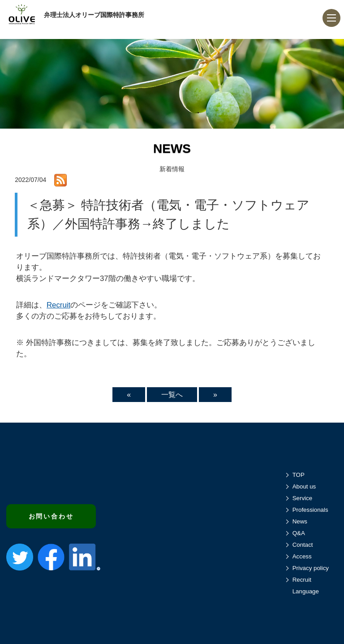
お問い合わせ (51, 516)
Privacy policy (311, 568)
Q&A (299, 533)
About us (304, 486)
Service (302, 498)
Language (306, 591)
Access (302, 556)
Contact (303, 545)
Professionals (310, 510)
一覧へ (172, 395)
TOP (299, 475)
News (300, 521)
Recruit (58, 305)
